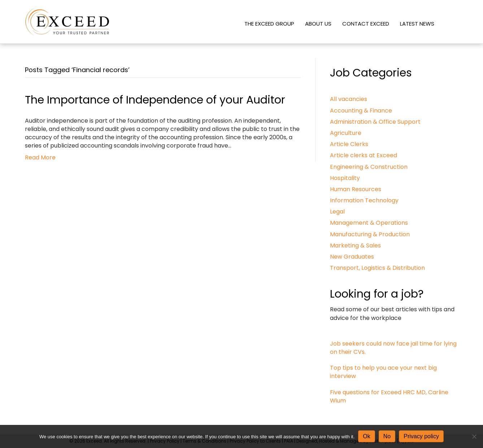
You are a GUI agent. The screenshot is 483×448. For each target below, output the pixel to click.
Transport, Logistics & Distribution (377, 268)
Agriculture (346, 133)
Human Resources (356, 189)
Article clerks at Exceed (364, 155)
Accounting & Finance (361, 111)
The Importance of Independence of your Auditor (155, 100)
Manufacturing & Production (370, 234)
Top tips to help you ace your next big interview (383, 372)
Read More (40, 157)
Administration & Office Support (375, 122)
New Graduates (352, 257)
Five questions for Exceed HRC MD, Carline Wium (389, 396)
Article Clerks (349, 144)
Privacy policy (421, 436)
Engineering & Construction (369, 167)
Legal (337, 212)
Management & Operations (369, 223)
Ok (366, 436)
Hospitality (345, 178)
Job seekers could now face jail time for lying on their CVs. (393, 348)
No (387, 436)
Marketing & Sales (355, 245)
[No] (474, 436)
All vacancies (349, 99)
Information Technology (364, 200)
